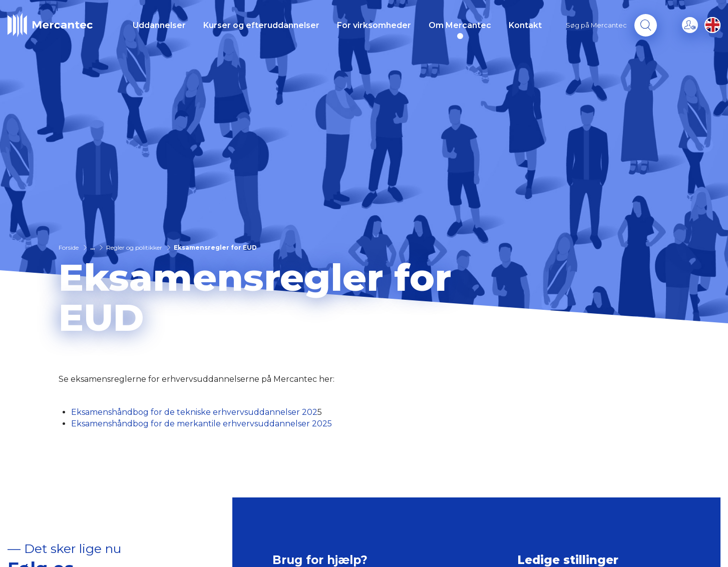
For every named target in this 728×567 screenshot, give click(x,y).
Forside (69, 247)
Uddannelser (159, 25)
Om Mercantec (460, 25)
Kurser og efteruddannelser (261, 25)
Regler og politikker (134, 247)
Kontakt (525, 25)
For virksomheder (374, 25)
